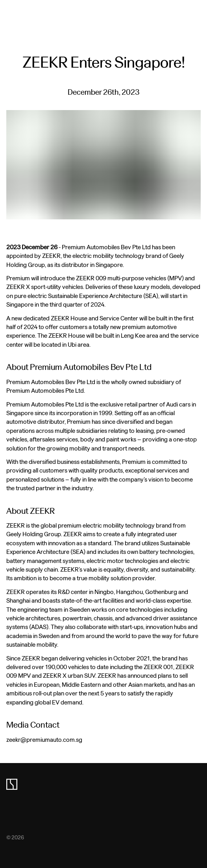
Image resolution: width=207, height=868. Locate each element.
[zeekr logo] (12, 784)
